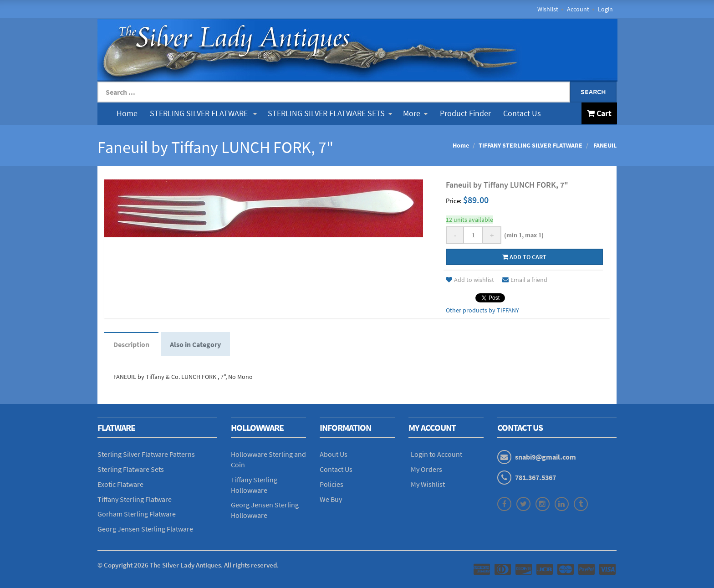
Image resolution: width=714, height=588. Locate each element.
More (415, 113)
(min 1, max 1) (523, 235)
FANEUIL (604, 145)
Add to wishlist (470, 280)
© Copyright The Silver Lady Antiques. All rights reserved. (188, 565)
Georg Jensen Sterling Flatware (145, 529)
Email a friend (525, 280)
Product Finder (465, 113)
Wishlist (548, 9)
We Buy (331, 499)
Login (605, 9)
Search (593, 92)
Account (578, 9)
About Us (334, 454)
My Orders (426, 469)
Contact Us (522, 113)
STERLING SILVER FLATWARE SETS (330, 113)
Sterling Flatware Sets (131, 469)
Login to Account (436, 454)
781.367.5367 (535, 477)
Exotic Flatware (120, 484)
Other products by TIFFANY (482, 310)
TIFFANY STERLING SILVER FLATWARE (530, 145)
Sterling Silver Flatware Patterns (146, 454)
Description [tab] (131, 344)
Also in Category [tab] (195, 344)
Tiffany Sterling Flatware (135, 499)
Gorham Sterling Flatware (137, 514)
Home (127, 113)
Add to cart (524, 257)
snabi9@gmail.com (546, 457)
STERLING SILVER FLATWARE (203, 113)
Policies (331, 484)
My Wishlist (428, 484)
